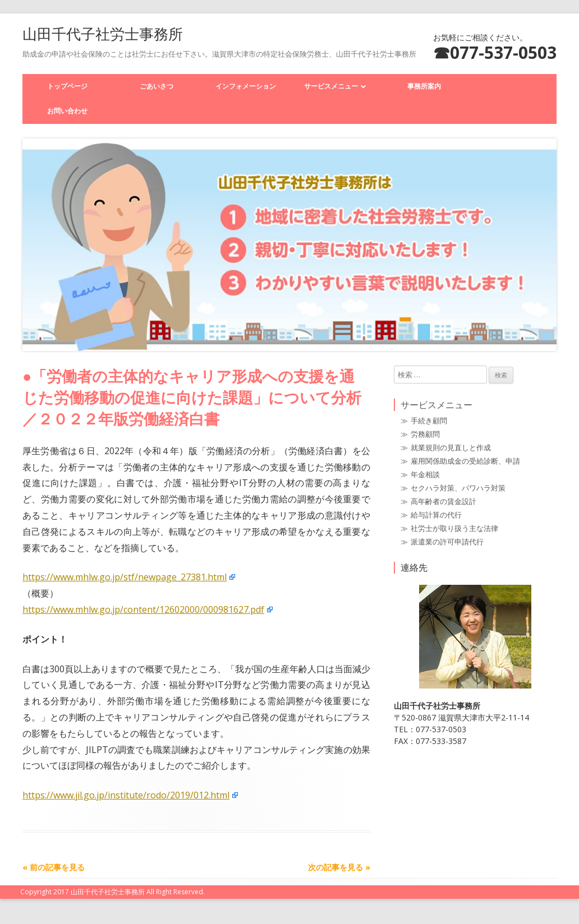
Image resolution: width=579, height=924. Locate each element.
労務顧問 (425, 434)
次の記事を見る (339, 867)
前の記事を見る (54, 867)
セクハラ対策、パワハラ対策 (458, 488)
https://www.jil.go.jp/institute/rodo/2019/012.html (126, 795)
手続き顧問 (429, 421)
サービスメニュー (331, 86)
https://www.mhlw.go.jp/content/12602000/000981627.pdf (143, 609)
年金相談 (425, 474)
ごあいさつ (157, 86)
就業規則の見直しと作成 (451, 447)
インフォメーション (246, 86)
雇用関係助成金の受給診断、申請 (465, 461)
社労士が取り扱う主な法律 (454, 528)
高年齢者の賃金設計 (444, 501)
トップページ (67, 86)
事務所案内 (424, 86)
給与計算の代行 (436, 515)
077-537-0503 (503, 52)
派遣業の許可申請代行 (447, 542)
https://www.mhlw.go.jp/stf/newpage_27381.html (125, 577)
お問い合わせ (67, 111)
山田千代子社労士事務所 (103, 34)
